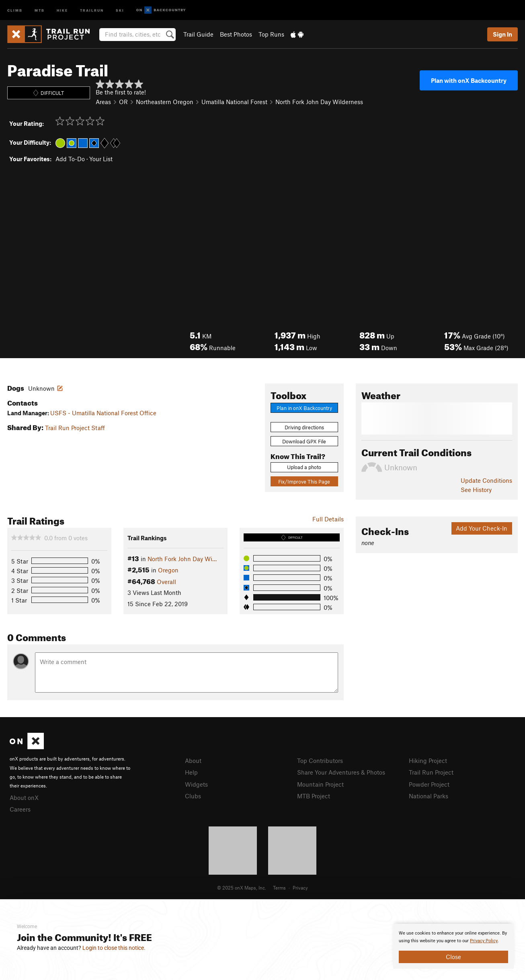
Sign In (502, 34)
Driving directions (304, 427)
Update (486, 480)
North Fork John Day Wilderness (319, 102)
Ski (120, 10)
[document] (453, 946)
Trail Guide (198, 34)
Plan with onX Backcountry (469, 80)
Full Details (328, 519)
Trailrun (92, 10)
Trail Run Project (431, 772)
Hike (62, 10)
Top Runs (271, 34)
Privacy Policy (484, 941)
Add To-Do (70, 159)
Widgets (196, 784)
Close (453, 957)
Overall (166, 582)
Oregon (168, 570)
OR (123, 102)
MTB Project (314, 796)
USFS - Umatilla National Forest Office (103, 413)
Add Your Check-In (482, 528)
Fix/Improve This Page (304, 482)
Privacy (300, 888)
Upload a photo (304, 467)
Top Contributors (320, 761)
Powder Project (429, 784)
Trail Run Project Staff (75, 428)
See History (476, 490)
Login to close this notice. (114, 948)
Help (191, 772)
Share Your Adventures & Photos (341, 772)
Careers (20, 809)
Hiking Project (428, 761)
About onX (24, 798)
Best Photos (236, 34)
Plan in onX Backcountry (304, 408)
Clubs (193, 796)
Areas (103, 102)
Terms (279, 888)
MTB (40, 10)
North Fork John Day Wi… (182, 559)
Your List (101, 159)
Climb (15, 10)
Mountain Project (320, 784)
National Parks (429, 796)
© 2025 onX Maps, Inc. (242, 888)
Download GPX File (304, 441)
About (193, 761)
